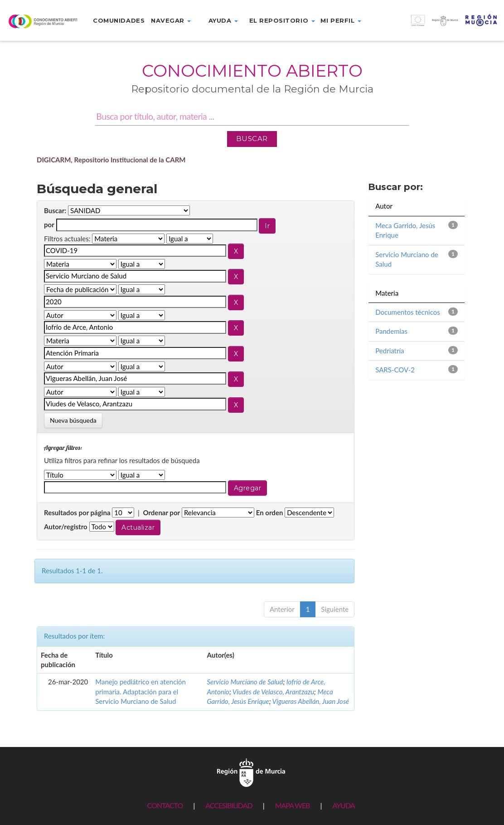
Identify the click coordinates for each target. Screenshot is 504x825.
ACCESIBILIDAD (229, 805)
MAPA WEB (293, 805)
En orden (270, 513)
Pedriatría (390, 351)
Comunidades (119, 20)
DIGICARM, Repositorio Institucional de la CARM (111, 160)
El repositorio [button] (282, 20)
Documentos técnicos (407, 312)
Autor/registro (66, 527)
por (49, 225)
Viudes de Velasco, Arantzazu (273, 692)
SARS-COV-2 (395, 370)
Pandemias (391, 331)
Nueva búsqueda (73, 420)
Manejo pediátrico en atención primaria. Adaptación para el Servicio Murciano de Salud (141, 691)
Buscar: (55, 210)
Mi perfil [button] (341, 20)
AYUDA (343, 805)
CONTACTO (165, 805)
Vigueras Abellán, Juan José (311, 701)
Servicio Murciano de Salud (245, 682)
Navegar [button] (171, 20)
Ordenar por (161, 513)
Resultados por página (77, 513)
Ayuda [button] (223, 20)
